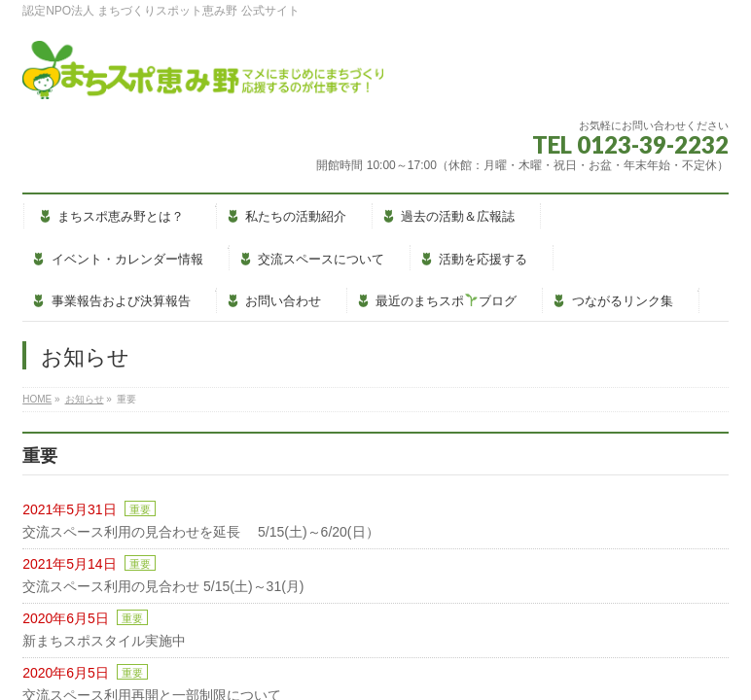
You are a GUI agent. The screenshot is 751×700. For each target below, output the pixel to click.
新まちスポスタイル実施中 (104, 641)
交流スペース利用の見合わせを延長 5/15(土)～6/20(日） (200, 532)
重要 (140, 509)
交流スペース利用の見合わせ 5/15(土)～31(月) (163, 586)
